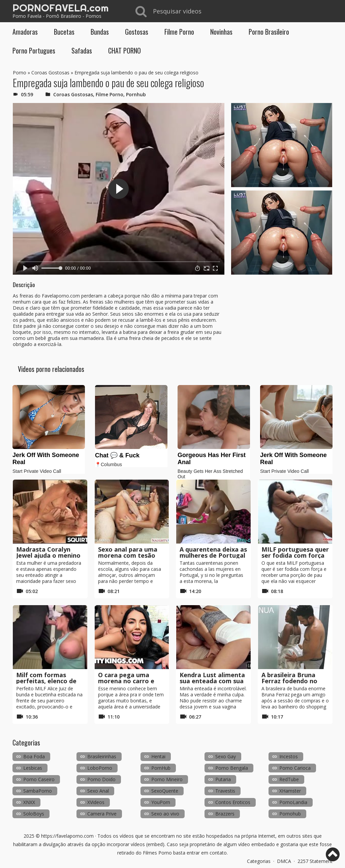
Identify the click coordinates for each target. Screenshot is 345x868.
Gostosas (137, 32)
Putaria (223, 779)
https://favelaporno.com (67, 836)
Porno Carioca (295, 768)
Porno (20, 73)
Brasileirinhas (102, 756)
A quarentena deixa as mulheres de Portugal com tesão (213, 555)
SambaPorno (38, 791)
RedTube (289, 779)
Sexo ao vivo (165, 814)
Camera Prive (102, 814)
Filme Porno (179, 32)
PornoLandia (293, 802)
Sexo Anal (98, 791)
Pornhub (136, 94)
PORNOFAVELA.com (60, 8)
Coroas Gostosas (50, 73)
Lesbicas (33, 768)
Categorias (259, 861)
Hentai (158, 756)
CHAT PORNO (124, 50)
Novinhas (221, 32)
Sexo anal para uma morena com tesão (128, 552)
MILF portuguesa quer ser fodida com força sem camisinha (295, 555)
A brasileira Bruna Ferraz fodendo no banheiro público (289, 681)
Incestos (289, 756)
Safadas (82, 50)
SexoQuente (165, 791)
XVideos (96, 802)
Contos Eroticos (233, 802)
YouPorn (161, 802)
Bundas (100, 32)
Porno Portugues (34, 50)
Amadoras (25, 32)
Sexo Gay (226, 756)
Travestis (225, 791)
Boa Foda (34, 756)
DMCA (284, 861)
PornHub (161, 768)
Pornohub (290, 814)
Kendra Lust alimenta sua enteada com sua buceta (212, 681)
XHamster (290, 791)
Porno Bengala (232, 768)
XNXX (29, 802)
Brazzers (225, 814)
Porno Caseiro (39, 779)
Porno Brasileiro (269, 32)
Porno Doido (101, 779)
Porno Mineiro (167, 779)
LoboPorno (100, 768)
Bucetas (64, 32)
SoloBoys (34, 814)
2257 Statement (315, 861)
